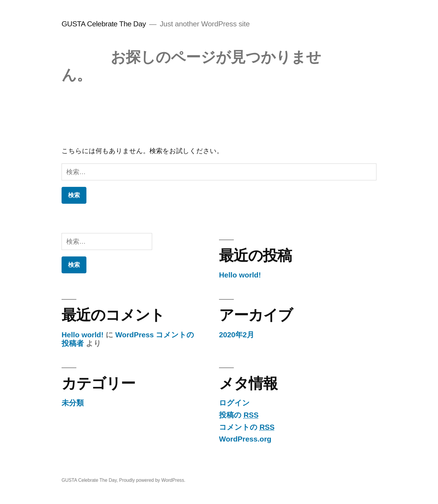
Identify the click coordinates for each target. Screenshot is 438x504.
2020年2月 (237, 335)
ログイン (234, 403)
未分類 (73, 403)
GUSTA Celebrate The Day (104, 24)
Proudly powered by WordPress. (152, 480)
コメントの (247, 427)
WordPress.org (245, 439)
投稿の (239, 415)
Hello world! (240, 275)
